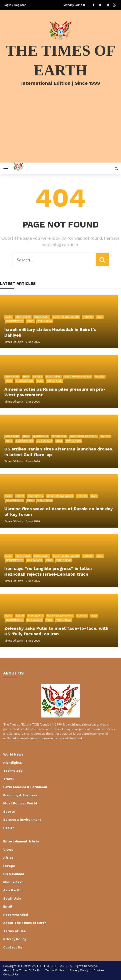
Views (30, 321)
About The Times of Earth (25, 923)
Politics (88, 317)
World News (45, 321)
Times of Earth (14, 342)
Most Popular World (66, 317)
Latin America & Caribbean (25, 787)
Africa (8, 858)
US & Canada (45, 441)
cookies (99, 970)
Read (100, 317)
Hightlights (23, 317)
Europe (38, 377)
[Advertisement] (60, 130)
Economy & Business (20, 795)
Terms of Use (14, 931)
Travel (8, 779)
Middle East (42, 317)
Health (9, 828)
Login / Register (15, 5)
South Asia (12, 899)
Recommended (15, 321)
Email (9, 317)
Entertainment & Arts (21, 841)
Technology (13, 771)
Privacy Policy (15, 939)
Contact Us (13, 947)
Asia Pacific (12, 377)
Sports (9, 812)
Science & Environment (22, 820)
